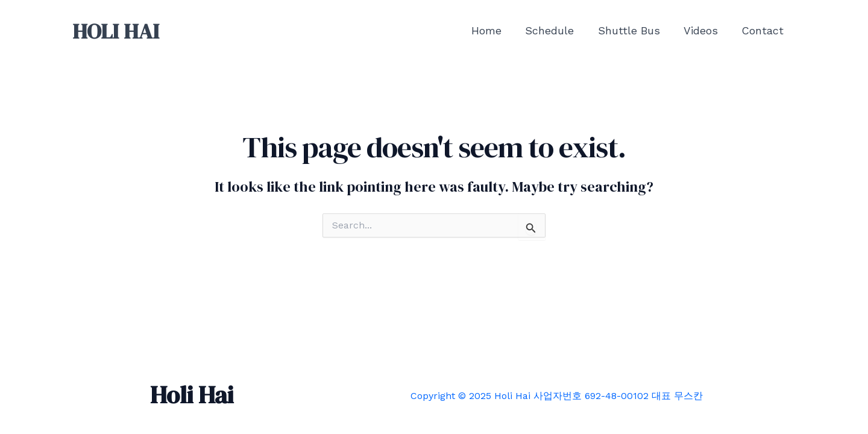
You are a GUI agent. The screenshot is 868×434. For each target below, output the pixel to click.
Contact (764, 30)
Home (495, 30)
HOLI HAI (116, 31)
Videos (704, 30)
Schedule (557, 30)
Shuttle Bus (634, 30)
